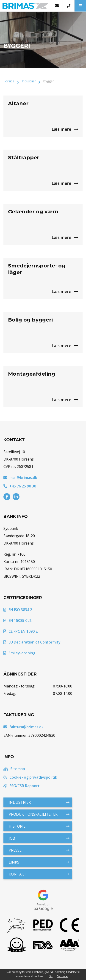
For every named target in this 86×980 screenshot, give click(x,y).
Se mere (62, 976)
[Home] (25, 6)
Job (39, 838)
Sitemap (14, 769)
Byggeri (49, 81)
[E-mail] (57, 6)
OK (51, 976)
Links (39, 862)
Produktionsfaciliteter (39, 814)
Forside (9, 81)
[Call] (68, 6)
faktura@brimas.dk (24, 727)
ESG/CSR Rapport (22, 786)
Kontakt (39, 874)
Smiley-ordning (19, 653)
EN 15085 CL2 (17, 620)
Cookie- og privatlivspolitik (30, 777)
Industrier (29, 81)
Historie (39, 826)
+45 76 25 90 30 (20, 486)
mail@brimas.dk (20, 478)
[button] (80, 6)
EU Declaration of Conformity (32, 642)
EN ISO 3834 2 (18, 610)
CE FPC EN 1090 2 (21, 631)
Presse (39, 850)
